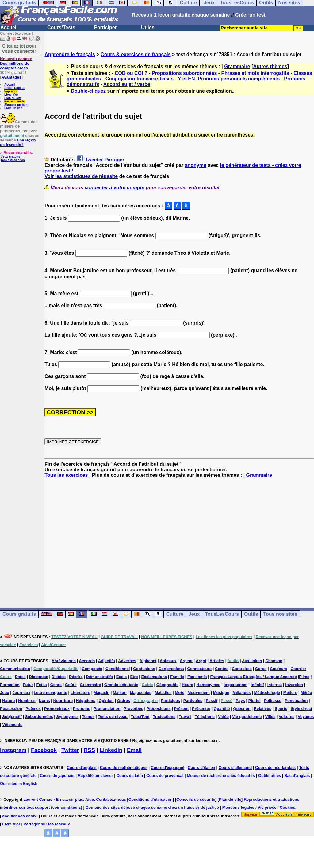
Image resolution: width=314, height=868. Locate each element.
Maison (120, 693)
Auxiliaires (252, 661)
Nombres (27, 701)
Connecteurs (199, 669)
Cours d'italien (201, 768)
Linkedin (111, 750)
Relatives (263, 709)
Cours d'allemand (235, 768)
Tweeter (94, 160)
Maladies (163, 693)
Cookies (287, 807)
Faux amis (197, 677)
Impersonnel (235, 685)
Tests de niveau (113, 717)
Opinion (106, 701)
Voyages (306, 717)
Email (134, 750)
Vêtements (12, 725)
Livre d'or (11, 95)
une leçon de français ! (18, 142)
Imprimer (11, 91)
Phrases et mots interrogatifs (255, 73)
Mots (179, 693)
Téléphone (205, 717)
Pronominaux (57, 709)
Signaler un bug (16, 105)
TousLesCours (222, 614)
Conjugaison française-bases (140, 79)
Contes (222, 669)
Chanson (274, 661)
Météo (306, 693)
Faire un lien (13, 108)
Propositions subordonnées (184, 73)
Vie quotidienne (247, 717)
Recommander (15, 101)
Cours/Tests (61, 27)
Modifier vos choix (19, 816)
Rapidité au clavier (96, 775)
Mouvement (199, 693)
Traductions (164, 717)
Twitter (70, 750)
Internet (275, 685)
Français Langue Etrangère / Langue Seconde (253, 677)
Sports (281, 709)
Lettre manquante (50, 693)
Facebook (44, 750)
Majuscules (141, 693)
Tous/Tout (140, 717)
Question (242, 709)
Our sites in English (19, 783)
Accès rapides (15, 88)
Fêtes (42, 685)
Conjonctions (171, 669)
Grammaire (237, 66)
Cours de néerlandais (275, 768)
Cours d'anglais (82, 768)
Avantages (11, 77)
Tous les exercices (66, 475)
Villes (270, 717)
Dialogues (39, 677)
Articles (217, 661)
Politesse (272, 701)
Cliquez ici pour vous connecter (19, 48)
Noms (44, 701)
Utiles (148, 27)
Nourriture (63, 701)
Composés (92, 669)
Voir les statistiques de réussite (81, 176)
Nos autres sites (13, 160)
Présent (181, 709)
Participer (105, 27)
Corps (261, 669)
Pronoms (82, 709)
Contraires (242, 669)
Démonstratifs (100, 677)
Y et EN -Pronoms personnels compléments (229, 79)
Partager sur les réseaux (47, 824)
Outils (251, 614)
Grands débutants (121, 685)
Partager (115, 160)
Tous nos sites (280, 614)
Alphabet (148, 661)
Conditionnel (118, 669)
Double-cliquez (88, 91)
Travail (185, 717)
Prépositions (159, 709)
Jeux (194, 614)
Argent (186, 661)
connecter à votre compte (115, 188)
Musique (221, 693)
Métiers (290, 693)
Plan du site (13, 98)
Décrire (76, 677)
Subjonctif (12, 717)
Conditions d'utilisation (151, 799)
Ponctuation (296, 701)
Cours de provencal (165, 775)
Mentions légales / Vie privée (249, 807)
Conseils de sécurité (196, 799)
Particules (193, 701)
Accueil (9, 27)
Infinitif (257, 685)
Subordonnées (39, 717)
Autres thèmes (270, 66)
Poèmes (33, 709)
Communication (15, 669)
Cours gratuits (19, 614)
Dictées (59, 677)
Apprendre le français (70, 54)
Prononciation (107, 709)
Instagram (13, 750)
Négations (86, 701)
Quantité (222, 709)
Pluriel (255, 701)
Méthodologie (267, 693)
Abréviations (64, 661)
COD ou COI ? (131, 73)
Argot (201, 661)
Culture (175, 614)
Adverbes (127, 661)
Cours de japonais (57, 775)
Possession (11, 709)
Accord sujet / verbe (127, 84)
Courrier (298, 669)
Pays (240, 701)
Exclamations (154, 677)
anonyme (196, 165)
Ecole (122, 677)
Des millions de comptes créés (16, 63)
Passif (212, 701)
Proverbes (133, 709)
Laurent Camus (38, 799)
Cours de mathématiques (124, 768)
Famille (177, 677)
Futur (28, 685)
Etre (134, 677)
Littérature (80, 693)
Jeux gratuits (10, 157)
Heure (188, 685)
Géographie (167, 685)
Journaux (22, 693)
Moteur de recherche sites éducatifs (221, 775)
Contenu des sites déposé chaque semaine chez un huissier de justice (152, 807)
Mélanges (241, 693)
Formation (10, 685)
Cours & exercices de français (136, 54)
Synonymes (68, 717)
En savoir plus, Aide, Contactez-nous (91, 799)
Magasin (101, 693)
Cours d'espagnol (168, 768)
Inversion (294, 685)
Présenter (201, 709)
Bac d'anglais (297, 775)
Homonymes (209, 685)
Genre (56, 685)
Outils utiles (270, 775)
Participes (170, 701)
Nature (8, 701)
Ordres (124, 701)
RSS (89, 750)
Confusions (144, 669)
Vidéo (223, 717)
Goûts (71, 685)
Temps (88, 717)
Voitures (287, 717)
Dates (20, 677)
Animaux (168, 661)
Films (304, 677)
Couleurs (278, 669)
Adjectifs (107, 661)
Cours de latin (130, 775)
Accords (87, 661)
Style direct (301, 709)
